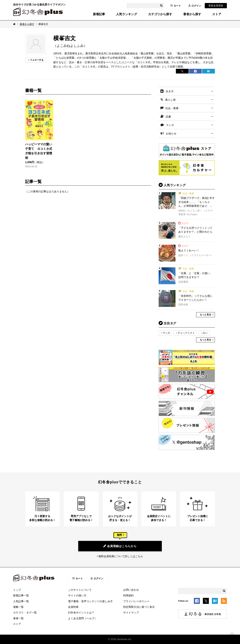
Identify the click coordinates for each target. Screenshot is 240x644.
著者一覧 (18, 618)
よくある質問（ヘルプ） (82, 618)
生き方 (170, 91)
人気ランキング (127, 14)
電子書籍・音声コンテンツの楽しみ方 (90, 601)
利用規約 (128, 595)
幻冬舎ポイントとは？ (81, 613)
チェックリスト (186, 333)
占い (205, 333)
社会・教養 (172, 108)
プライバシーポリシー (136, 601)
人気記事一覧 (21, 601)
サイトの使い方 (77, 595)
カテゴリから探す (160, 14)
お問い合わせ (131, 590)
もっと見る (205, 315)
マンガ (170, 125)
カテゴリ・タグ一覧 (25, 613)
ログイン (195, 6)
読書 (168, 117)
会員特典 (73, 607)
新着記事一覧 (21, 595)
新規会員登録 (216, 6)
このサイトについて (80, 590)
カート (175, 6)
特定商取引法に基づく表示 (139, 607)
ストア (217, 14)
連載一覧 (18, 607)
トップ (17, 590)
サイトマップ (131, 613)
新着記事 (99, 14)
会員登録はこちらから (120, 546)
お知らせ (171, 133)
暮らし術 (170, 100)
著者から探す (192, 14)
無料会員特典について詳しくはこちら (121, 556)
